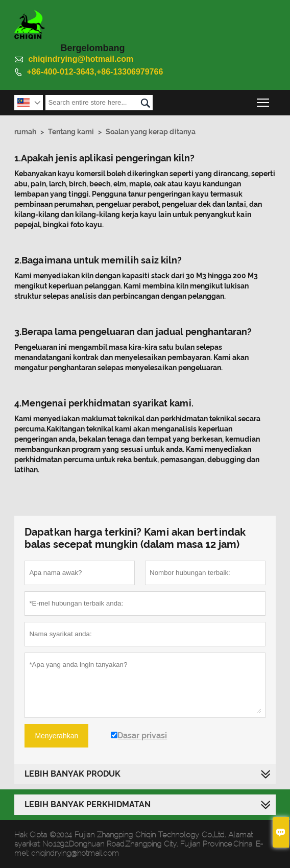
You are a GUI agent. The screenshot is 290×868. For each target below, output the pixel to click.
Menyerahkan (56, 736)
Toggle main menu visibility (264, 100)
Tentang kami (71, 132)
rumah (25, 132)
